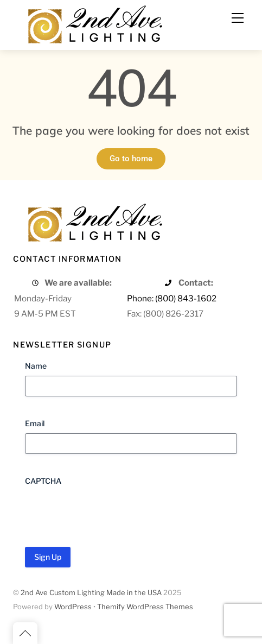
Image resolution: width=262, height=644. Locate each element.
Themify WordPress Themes (145, 607)
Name (36, 366)
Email (35, 423)
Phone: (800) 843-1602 (172, 298)
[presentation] (107, 513)
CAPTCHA (43, 481)
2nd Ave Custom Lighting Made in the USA (91, 593)
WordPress (73, 607)
